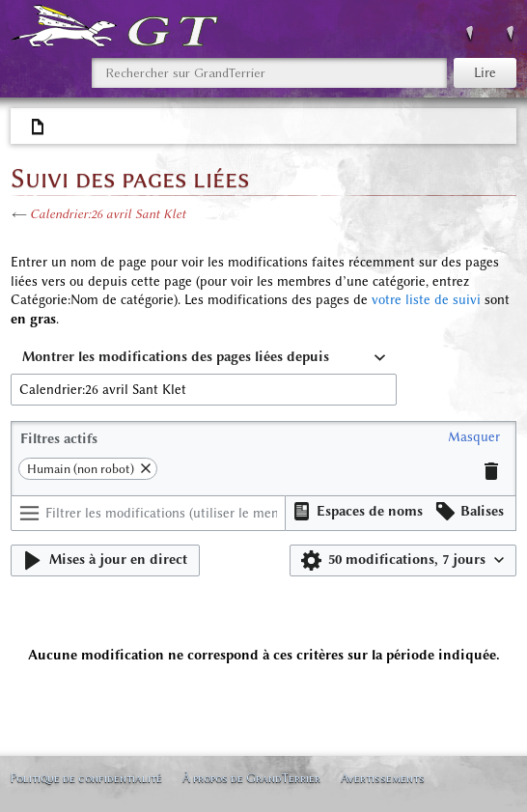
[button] (474, 438)
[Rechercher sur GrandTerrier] (269, 73)
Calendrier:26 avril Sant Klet (108, 214)
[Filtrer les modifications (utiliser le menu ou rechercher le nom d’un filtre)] (148, 513)
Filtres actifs (59, 439)
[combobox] (204, 358)
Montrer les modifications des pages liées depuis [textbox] (176, 357)
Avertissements (383, 778)
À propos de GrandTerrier (251, 778)
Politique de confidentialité (86, 778)
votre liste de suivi (426, 300)
